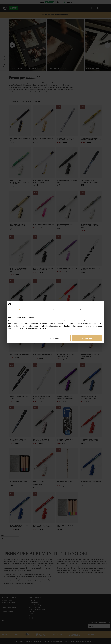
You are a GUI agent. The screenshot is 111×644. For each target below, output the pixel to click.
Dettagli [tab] (55, 310)
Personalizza (55, 338)
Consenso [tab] (23, 310)
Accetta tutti (87, 338)
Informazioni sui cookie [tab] (88, 310)
